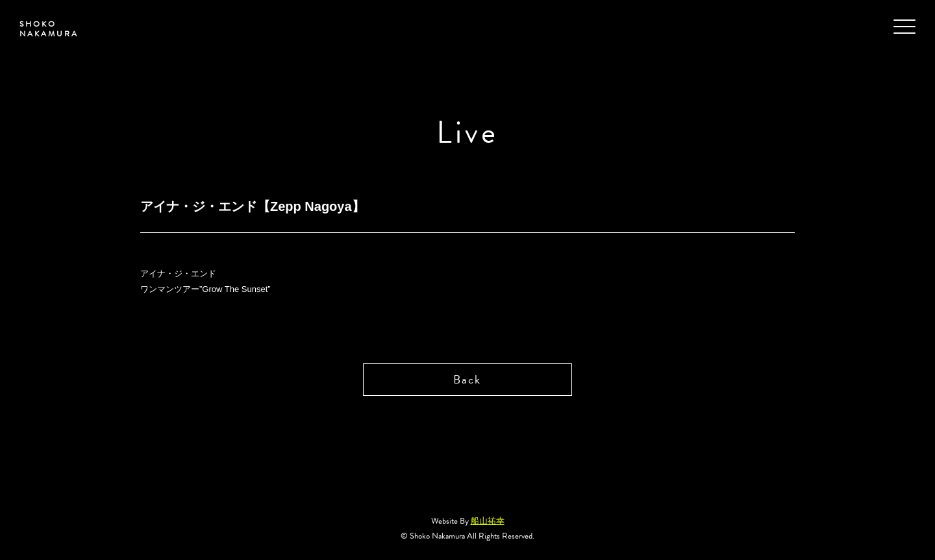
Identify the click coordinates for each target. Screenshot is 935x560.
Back (467, 379)
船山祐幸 (488, 521)
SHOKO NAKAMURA (49, 29)
